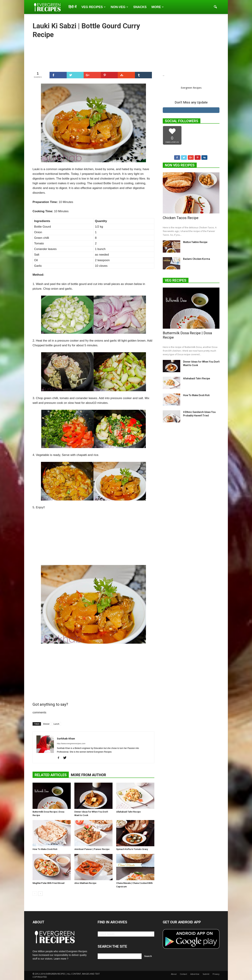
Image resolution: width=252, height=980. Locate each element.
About (174, 974)
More (157, 7)
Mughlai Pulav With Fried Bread (48, 883)
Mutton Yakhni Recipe (195, 242)
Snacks (140, 7)
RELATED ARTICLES (51, 775)
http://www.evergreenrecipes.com (71, 743)
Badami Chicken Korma (197, 259)
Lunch (56, 724)
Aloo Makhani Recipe (85, 883)
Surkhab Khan (66, 738)
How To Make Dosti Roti (45, 849)
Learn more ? (61, 959)
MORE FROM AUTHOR (88, 775)
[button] (215, 7)
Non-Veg (119, 7)
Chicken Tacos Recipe (181, 218)
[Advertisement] (93, 55)
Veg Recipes (93, 7)
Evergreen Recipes (191, 88)
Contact (183, 974)
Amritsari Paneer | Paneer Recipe (92, 849)
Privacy (216, 974)
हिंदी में (72, 7)
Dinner (46, 724)
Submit (206, 974)
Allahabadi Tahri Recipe (128, 812)
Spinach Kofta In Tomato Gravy (132, 849)
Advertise (195, 974)
